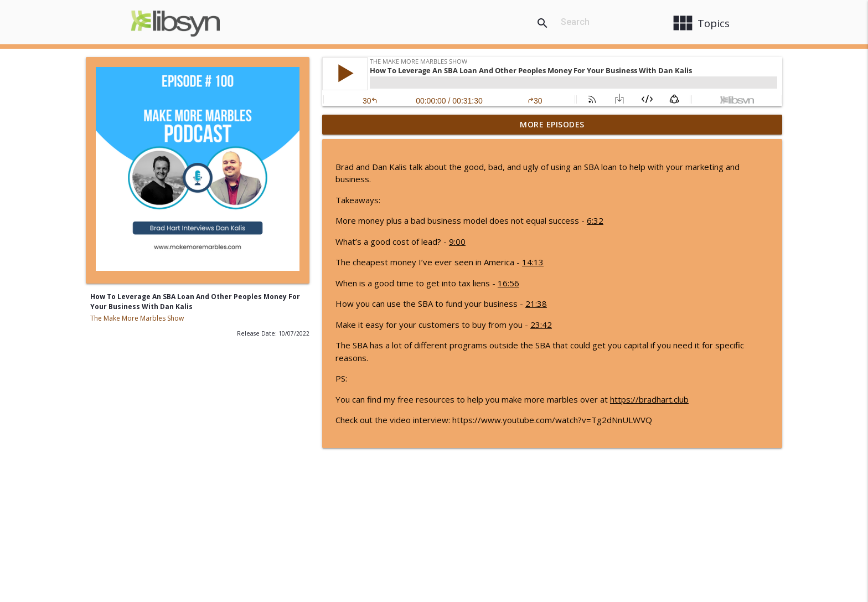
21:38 (536, 303)
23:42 (541, 325)
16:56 (508, 283)
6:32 (595, 220)
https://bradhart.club (649, 399)
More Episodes (552, 124)
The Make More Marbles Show (137, 318)
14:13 (533, 262)
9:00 (457, 241)
